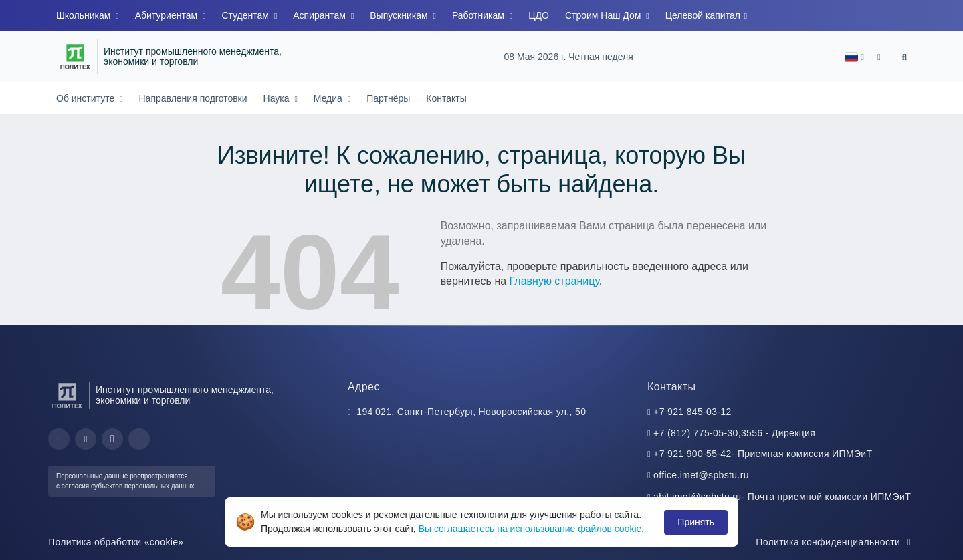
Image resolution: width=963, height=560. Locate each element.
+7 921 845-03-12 (692, 412)
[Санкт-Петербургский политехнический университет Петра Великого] (75, 57)
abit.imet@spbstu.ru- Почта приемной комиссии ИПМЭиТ (782, 497)
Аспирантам (321, 15)
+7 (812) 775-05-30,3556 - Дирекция (734, 433)
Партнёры (388, 98)
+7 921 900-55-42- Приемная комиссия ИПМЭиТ (763, 454)
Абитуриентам (168, 15)
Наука (278, 98)
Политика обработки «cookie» (123, 542)
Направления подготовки (193, 98)
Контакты (446, 98)
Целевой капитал (704, 15)
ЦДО (539, 15)
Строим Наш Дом (604, 15)
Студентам (246, 15)
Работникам (479, 15)
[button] (854, 57)
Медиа (329, 98)
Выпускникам (400, 15)
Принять (696, 522)
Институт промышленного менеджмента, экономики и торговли (193, 57)
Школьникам (85, 15)
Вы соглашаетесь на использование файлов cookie (530, 529)
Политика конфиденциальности (835, 542)
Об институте (87, 98)
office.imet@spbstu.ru (701, 475)
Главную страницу (554, 281)
